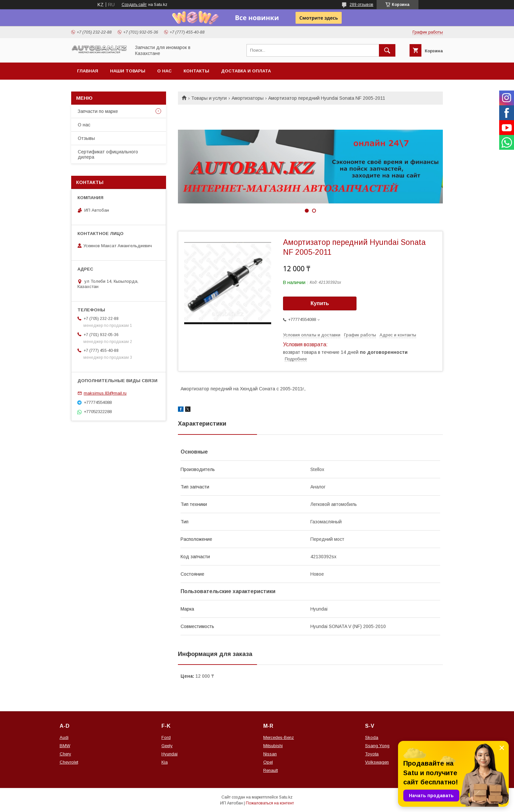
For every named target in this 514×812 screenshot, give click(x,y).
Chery (65, 754)
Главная (88, 71)
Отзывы (86, 138)
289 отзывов (361, 5)
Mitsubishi (273, 746)
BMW (65, 746)
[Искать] (387, 50)
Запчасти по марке (98, 111)
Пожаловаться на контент (270, 803)
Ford (166, 737)
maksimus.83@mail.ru (105, 393)
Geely (167, 746)
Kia (165, 762)
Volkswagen (377, 762)
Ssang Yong (377, 746)
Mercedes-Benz (279, 737)
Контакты (196, 71)
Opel (268, 762)
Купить (320, 303)
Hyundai (170, 754)
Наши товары (128, 71)
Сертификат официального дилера (108, 154)
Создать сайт (134, 5)
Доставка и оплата (246, 71)
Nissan (270, 754)
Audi (64, 737)
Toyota (372, 754)
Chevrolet (69, 762)
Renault (271, 770)
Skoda (372, 737)
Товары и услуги (209, 98)
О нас (164, 71)
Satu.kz (286, 797)
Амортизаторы (248, 98)
